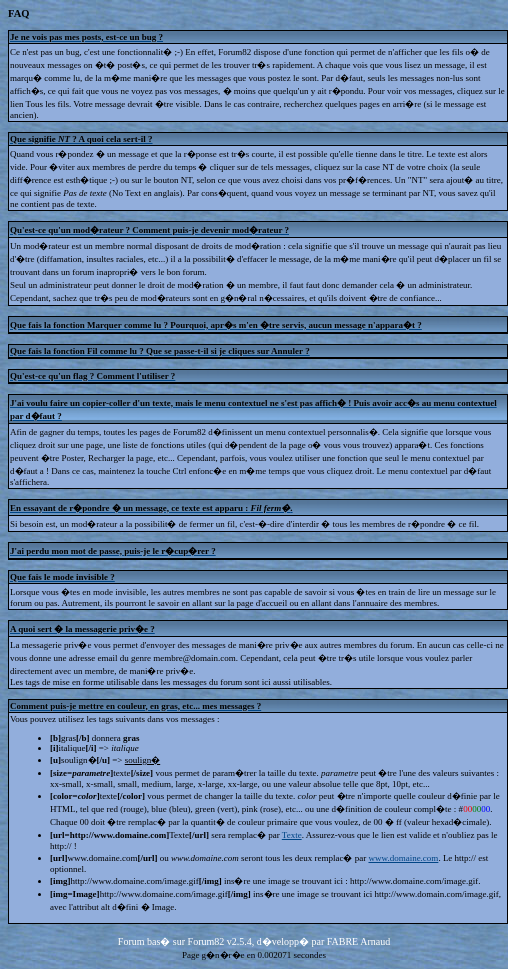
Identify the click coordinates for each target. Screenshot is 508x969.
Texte (292, 835)
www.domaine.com (403, 858)
